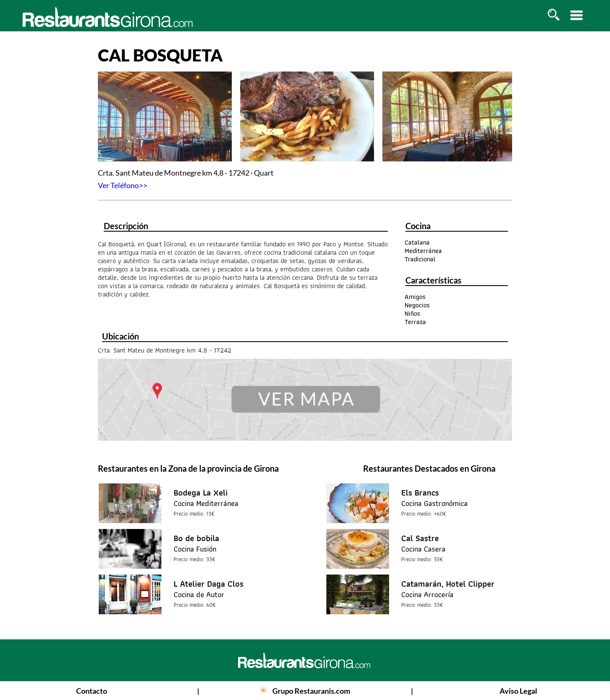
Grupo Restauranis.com (311, 691)
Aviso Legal (518, 691)
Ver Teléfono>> (123, 185)
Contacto (92, 691)
